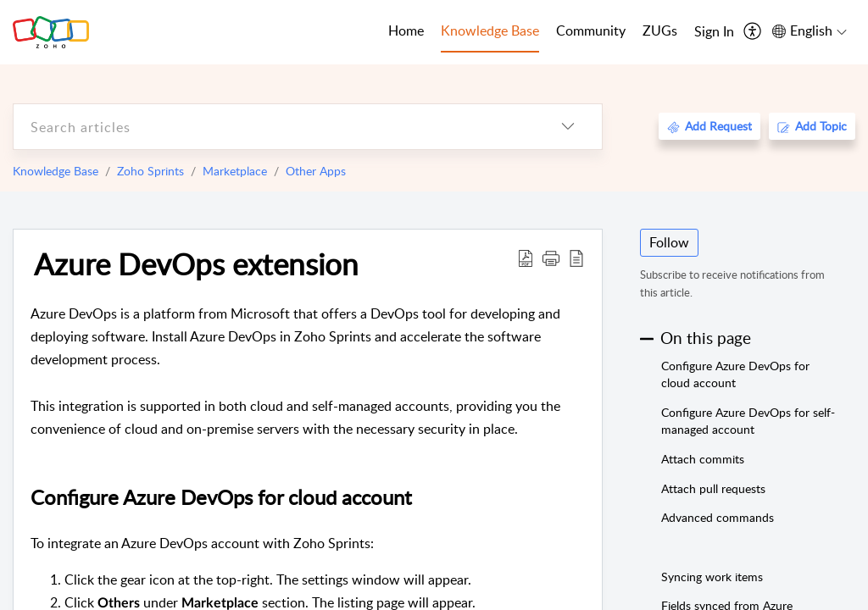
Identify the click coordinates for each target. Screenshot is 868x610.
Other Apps (316, 171)
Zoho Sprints (150, 171)
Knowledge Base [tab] (490, 30)
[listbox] (568, 127)
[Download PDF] (526, 258)
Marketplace (235, 171)
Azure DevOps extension (196, 263)
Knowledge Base (56, 171)
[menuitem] (714, 32)
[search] (274, 127)
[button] (551, 258)
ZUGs (660, 30)
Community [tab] (591, 30)
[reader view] (576, 258)
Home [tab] (406, 30)
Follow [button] (669, 242)
